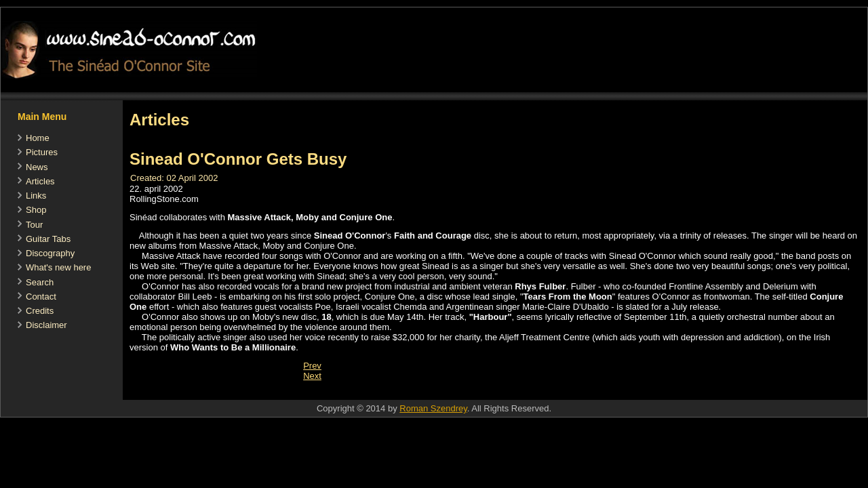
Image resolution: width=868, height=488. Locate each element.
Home (38, 138)
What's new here (58, 267)
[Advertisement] (370, 393)
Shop (36, 210)
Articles (40, 181)
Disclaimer (46, 325)
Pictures (42, 152)
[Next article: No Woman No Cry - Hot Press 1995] (312, 376)
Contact (41, 297)
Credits (40, 311)
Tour (34, 225)
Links (36, 196)
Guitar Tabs (48, 239)
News (37, 167)
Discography (50, 253)
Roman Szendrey (433, 408)
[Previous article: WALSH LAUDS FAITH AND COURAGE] (312, 366)
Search (40, 282)
